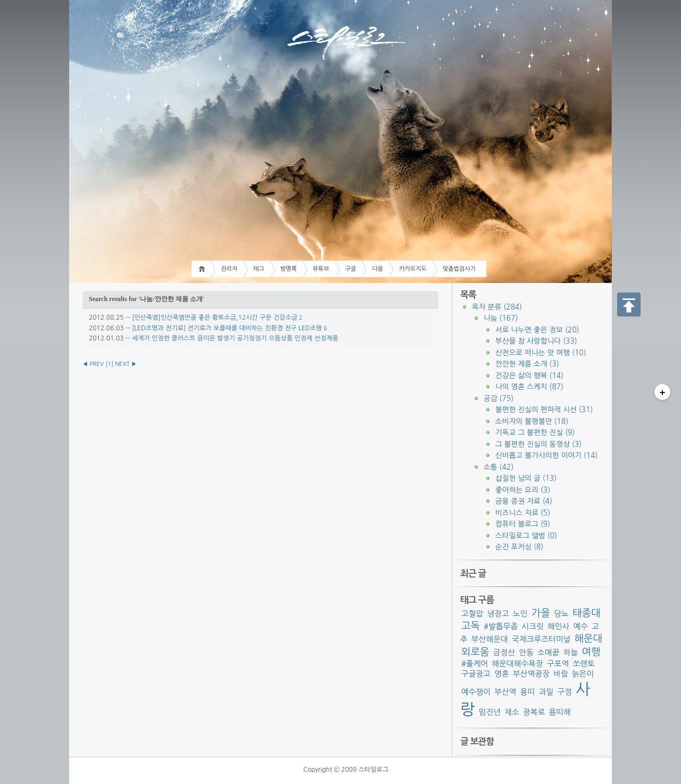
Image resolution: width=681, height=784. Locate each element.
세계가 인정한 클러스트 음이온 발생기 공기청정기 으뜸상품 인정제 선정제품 (235, 338)
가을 (541, 613)
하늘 (571, 652)
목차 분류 (497, 307)
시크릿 (532, 626)
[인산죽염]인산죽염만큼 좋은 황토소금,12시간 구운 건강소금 (215, 318)
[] (109, 364)
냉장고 (498, 614)
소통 (499, 467)
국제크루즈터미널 (541, 639)
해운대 (589, 639)
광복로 (534, 712)
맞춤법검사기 (459, 269)
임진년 (490, 712)
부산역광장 (531, 674)
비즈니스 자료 (523, 513)
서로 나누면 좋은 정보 (537, 330)
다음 (377, 269)
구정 (564, 692)
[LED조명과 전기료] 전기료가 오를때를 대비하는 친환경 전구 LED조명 (227, 328)
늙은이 (583, 674)
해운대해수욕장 (517, 664)
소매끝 (548, 652)
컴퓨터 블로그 (523, 524)
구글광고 (476, 674)
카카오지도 (413, 269)
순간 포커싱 (519, 547)
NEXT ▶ (126, 364)
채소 (512, 712)
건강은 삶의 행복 (529, 376)
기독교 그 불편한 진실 (535, 432)
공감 (499, 398)
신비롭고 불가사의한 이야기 (546, 455)
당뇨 (561, 614)
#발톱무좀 (501, 626)
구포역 (558, 664)
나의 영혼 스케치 (529, 387)
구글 (351, 269)
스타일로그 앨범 (526, 536)
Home (204, 269)
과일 (546, 692)
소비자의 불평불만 (532, 421)
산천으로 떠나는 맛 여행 (541, 353)
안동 (526, 652)
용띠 (528, 692)
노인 (520, 614)
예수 (581, 626)
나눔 (501, 318)
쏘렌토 (584, 664)
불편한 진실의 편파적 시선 (544, 410)
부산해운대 (490, 639)
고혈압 (472, 614)
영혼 (502, 674)
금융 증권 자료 (524, 501)
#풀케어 (475, 664)
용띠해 (560, 712)
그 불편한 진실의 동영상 (538, 444)
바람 (561, 674)
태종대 (587, 613)
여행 (591, 652)
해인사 (558, 626)
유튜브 (321, 269)
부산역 (505, 692)
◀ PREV (94, 364)
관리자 (229, 269)
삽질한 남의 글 (526, 478)
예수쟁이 (476, 692)
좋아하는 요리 (523, 490)
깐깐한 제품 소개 (527, 364)
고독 (471, 626)
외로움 (475, 652)
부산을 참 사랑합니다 (536, 341)
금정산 (504, 652)
